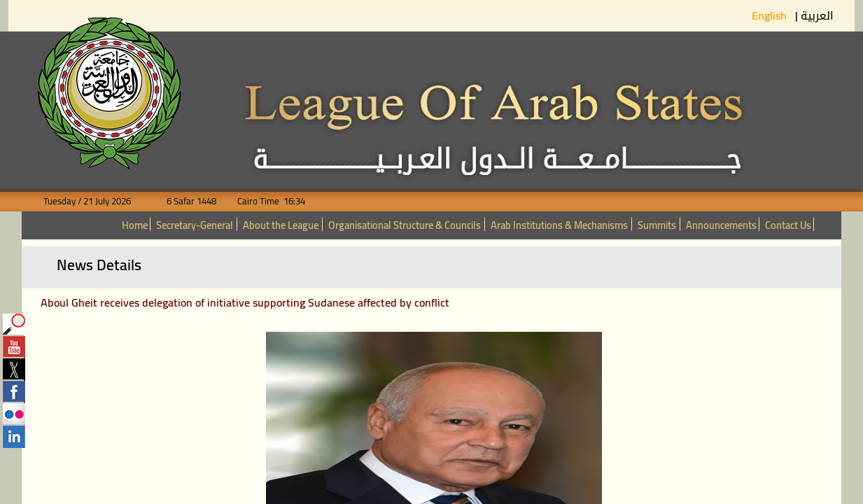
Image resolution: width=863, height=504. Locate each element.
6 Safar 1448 (183, 201)
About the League (281, 225)
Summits (657, 225)
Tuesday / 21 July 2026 (96, 201)
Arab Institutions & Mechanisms (559, 225)
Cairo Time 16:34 (262, 201)
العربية (817, 16)
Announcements (721, 225)
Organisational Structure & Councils (405, 225)
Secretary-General (195, 225)
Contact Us (788, 225)
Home (135, 225)
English (771, 15)
